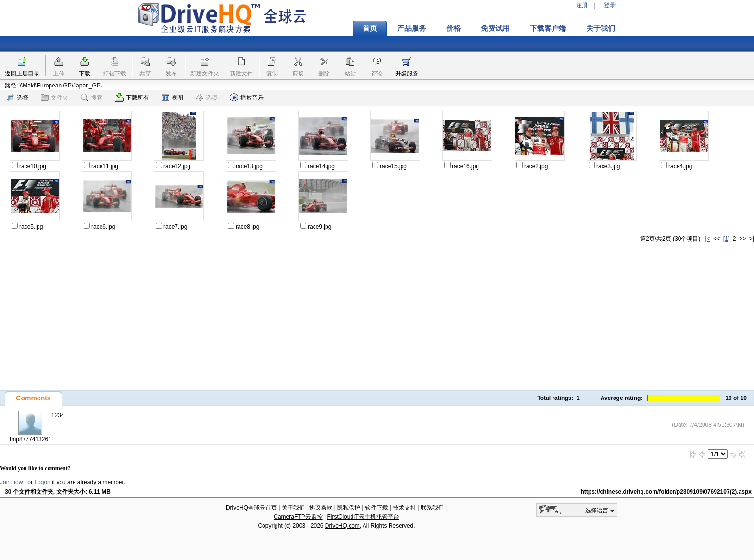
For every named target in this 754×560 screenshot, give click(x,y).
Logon (42, 482)
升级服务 (407, 74)
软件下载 (377, 508)
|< (707, 239)
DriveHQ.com (342, 526)
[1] (726, 239)
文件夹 (55, 98)
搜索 (92, 98)
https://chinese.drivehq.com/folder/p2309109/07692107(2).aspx (666, 492)
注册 (582, 5)
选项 (207, 98)
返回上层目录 (22, 74)
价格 (453, 28)
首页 (370, 28)
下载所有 (132, 98)
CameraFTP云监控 (298, 517)
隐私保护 (349, 508)
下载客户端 (548, 28)
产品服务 (412, 28)
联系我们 (432, 508)
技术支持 (404, 508)
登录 (610, 5)
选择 (18, 98)
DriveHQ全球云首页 (251, 508)
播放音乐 (247, 97)
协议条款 (321, 508)
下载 (85, 74)
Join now (12, 482)
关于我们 (601, 28)
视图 (172, 98)
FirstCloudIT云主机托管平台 (363, 517)
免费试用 (495, 28)
